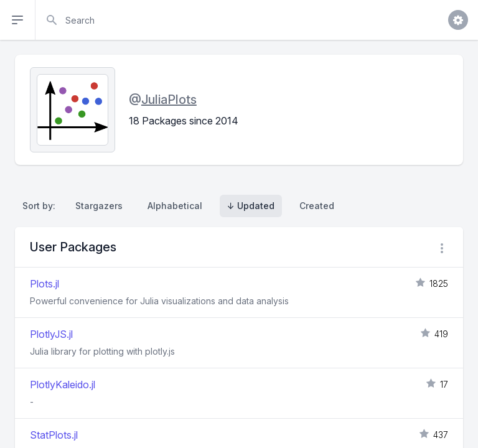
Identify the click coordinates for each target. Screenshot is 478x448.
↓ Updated (251, 206)
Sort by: (41, 206)
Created (317, 206)
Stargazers (99, 206)
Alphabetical (175, 206)
